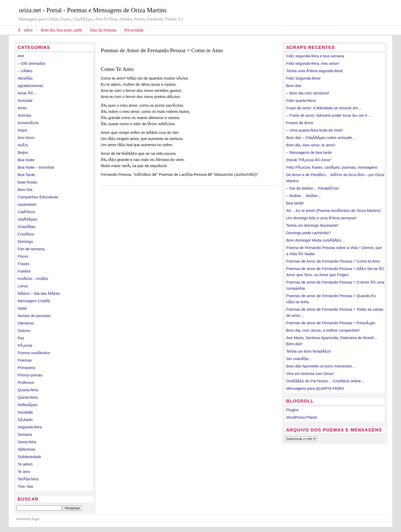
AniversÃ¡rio (28, 123)
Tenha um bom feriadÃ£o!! (309, 351)
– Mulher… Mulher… (304, 196)
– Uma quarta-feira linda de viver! (315, 130)
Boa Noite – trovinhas (36, 167)
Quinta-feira (28, 397)
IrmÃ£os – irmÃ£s (33, 279)
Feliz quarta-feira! (301, 100)
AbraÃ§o (25, 78)
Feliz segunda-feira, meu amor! (313, 63)
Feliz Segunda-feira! (303, 78)
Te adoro (25, 464)
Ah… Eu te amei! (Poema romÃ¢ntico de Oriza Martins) (333, 210)
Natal (22, 308)
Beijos (23, 152)
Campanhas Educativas (38, 197)
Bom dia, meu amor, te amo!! (311, 145)
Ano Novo (26, 138)
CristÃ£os (26, 234)
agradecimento (30, 86)
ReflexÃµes (27, 405)
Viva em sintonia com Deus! (310, 373)
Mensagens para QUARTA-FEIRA (315, 388)
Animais (24, 115)
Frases (24, 264)
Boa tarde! (295, 203)
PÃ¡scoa (25, 345)
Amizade (25, 100)
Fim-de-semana (31, 249)
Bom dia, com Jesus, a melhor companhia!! (323, 330)
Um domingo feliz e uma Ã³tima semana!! (321, 218)
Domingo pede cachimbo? (308, 233)
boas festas (27, 182)
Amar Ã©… (27, 93)
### (21, 56)
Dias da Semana (103, 30)
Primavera (26, 368)
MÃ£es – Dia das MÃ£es (39, 293)
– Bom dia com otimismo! (308, 93)
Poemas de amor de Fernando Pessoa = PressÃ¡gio (331, 323)
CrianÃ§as (27, 227)
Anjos (23, 130)
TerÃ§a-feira (28, 479)
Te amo (24, 471)
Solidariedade (29, 457)
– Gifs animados (31, 63)
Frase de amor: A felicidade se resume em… (324, 108)
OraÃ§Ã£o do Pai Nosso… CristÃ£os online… (325, 381)
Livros (23, 286)
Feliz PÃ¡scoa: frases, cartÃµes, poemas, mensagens (332, 167)
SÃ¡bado (25, 420)
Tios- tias (25, 486)
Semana (25, 434)
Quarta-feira (28, 390)
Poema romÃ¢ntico (34, 353)
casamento (27, 204)
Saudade (25, 412)
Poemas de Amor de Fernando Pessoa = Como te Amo (333, 261)
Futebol (24, 271)
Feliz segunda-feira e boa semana (315, 56)
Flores (23, 256)
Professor (26, 382)
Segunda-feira (30, 427)
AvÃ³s (23, 145)
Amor (22, 108)
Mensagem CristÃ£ (34, 301)
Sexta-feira (27, 442)
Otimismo (26, 323)
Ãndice (25, 30)
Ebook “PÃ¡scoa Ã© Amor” (309, 160)
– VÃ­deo (25, 71)
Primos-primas (30, 375)
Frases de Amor (300, 123)
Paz (21, 338)
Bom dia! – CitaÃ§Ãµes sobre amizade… (321, 138)
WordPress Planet (302, 417)
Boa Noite (26, 160)
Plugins (292, 410)
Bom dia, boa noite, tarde (61, 30)
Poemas (25, 360)
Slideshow (26, 449)
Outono (24, 330)
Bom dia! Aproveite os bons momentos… (321, 366)
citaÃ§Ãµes (27, 219)
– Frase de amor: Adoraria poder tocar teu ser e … (329, 115)
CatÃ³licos (26, 212)
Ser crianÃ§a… (299, 359)
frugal (35, 519)
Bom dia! (294, 86)
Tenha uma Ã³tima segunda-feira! (315, 71)
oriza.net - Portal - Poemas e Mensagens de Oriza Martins (93, 10)
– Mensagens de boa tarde (309, 152)
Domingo (25, 241)
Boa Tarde (26, 175)
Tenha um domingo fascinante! (312, 225)
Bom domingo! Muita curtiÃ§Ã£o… (316, 240)
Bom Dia (25, 189)
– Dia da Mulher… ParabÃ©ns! (313, 188)
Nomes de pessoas (34, 316)
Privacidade (134, 30)
